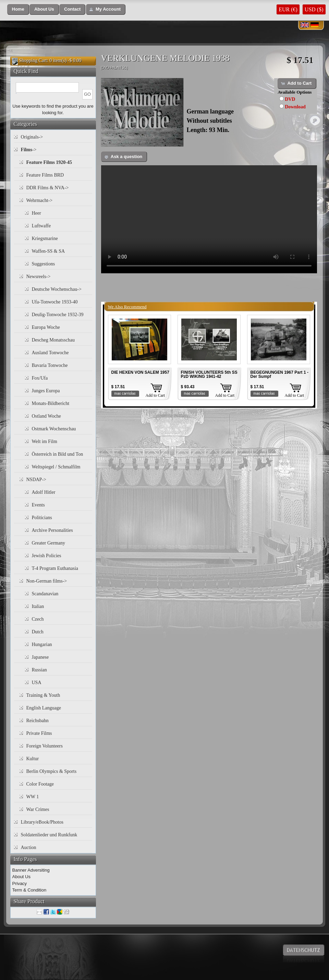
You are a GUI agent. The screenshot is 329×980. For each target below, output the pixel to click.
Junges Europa (46, 391)
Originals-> (32, 137)
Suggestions (44, 264)
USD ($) (314, 9)
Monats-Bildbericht (51, 403)
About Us (21, 877)
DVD (290, 99)
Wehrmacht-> (40, 200)
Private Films (39, 733)
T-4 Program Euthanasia (55, 568)
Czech (38, 619)
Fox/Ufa (40, 378)
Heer (36, 213)
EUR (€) (288, 9)
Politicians (42, 518)
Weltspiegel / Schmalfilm (56, 467)
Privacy (20, 883)
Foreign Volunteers (45, 746)
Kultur (33, 759)
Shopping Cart (33, 61)
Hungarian (42, 644)
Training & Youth (43, 695)
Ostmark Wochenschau (54, 429)
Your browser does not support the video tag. (209, 219)
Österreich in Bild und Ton (58, 454)
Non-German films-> (47, 581)
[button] (18, 9)
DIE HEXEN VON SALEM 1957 (140, 372)
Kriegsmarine (45, 238)
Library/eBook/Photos (42, 822)
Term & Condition (29, 890)
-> (29, 150)
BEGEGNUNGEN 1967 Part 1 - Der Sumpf (279, 374)
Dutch (38, 632)
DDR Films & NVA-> (48, 188)
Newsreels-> (39, 277)
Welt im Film (45, 441)
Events (38, 505)
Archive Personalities (52, 530)
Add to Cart (155, 395)
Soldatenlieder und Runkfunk (49, 835)
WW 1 (33, 797)
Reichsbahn (38, 721)
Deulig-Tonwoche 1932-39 (58, 315)
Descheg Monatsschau (53, 340)
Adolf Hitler (44, 492)
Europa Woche (46, 327)
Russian (39, 670)
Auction (29, 847)
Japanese (40, 657)
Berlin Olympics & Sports (52, 771)
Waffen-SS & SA (48, 251)
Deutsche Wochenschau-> (57, 289)
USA (37, 683)
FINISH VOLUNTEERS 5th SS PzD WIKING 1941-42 (209, 374)
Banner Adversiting (31, 870)
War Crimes (38, 809)
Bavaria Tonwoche (50, 365)
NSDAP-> (36, 480)
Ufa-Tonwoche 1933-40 (55, 302)
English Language (44, 708)
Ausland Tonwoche (50, 353)
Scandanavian (45, 594)
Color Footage (40, 784)
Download (295, 107)
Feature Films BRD (45, 175)
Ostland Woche (46, 416)
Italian (38, 606)
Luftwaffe (41, 226)
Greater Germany (49, 543)
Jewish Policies (47, 556)
